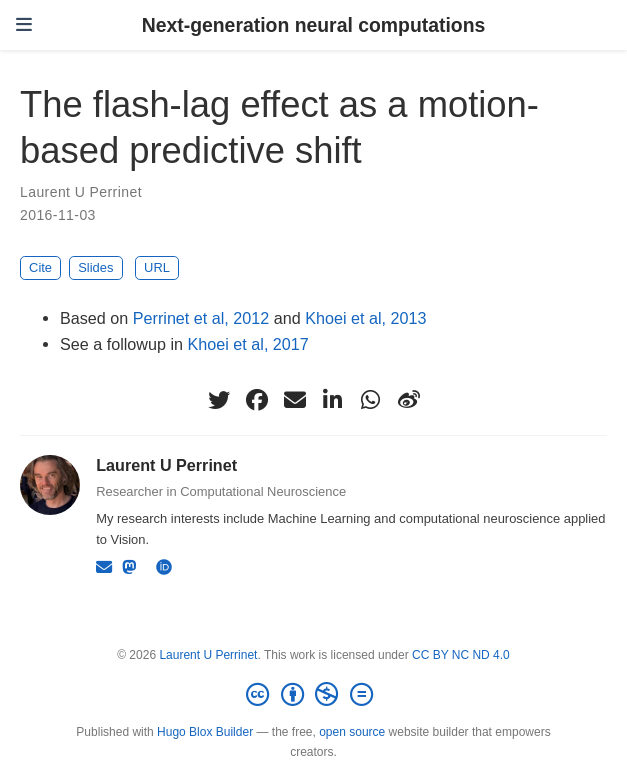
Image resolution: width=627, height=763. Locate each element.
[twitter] (219, 400)
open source (352, 732)
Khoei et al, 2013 (365, 318)
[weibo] (409, 400)
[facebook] (257, 400)
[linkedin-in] (333, 400)
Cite (40, 267)
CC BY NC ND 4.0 (461, 655)
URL (157, 267)
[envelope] (295, 400)
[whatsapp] (371, 400)
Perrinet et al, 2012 (201, 318)
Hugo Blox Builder (205, 732)
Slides (95, 267)
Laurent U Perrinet (81, 192)
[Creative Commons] (313, 695)
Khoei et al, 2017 (248, 344)
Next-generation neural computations (314, 25)
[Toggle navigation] (24, 25)
